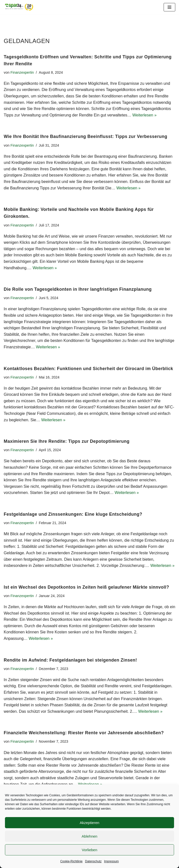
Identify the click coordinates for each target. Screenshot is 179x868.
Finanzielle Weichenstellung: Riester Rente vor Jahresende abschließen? (84, 733)
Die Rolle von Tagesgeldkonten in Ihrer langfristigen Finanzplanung (78, 289)
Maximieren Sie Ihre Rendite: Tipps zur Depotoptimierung (67, 441)
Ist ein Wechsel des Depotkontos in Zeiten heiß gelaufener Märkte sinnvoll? (86, 587)
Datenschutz (93, 861)
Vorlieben (90, 850)
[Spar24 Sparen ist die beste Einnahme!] (19, 7)
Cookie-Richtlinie (71, 861)
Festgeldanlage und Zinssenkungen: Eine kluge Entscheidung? (73, 514)
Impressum (111, 861)
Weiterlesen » (145, 115)
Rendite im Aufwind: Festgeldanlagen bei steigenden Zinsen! (70, 660)
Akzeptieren (89, 823)
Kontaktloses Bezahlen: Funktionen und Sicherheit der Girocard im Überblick (88, 369)
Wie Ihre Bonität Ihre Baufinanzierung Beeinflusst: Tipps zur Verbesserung (86, 136)
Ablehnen (89, 836)
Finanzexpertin (22, 72)
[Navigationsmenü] (169, 7)
